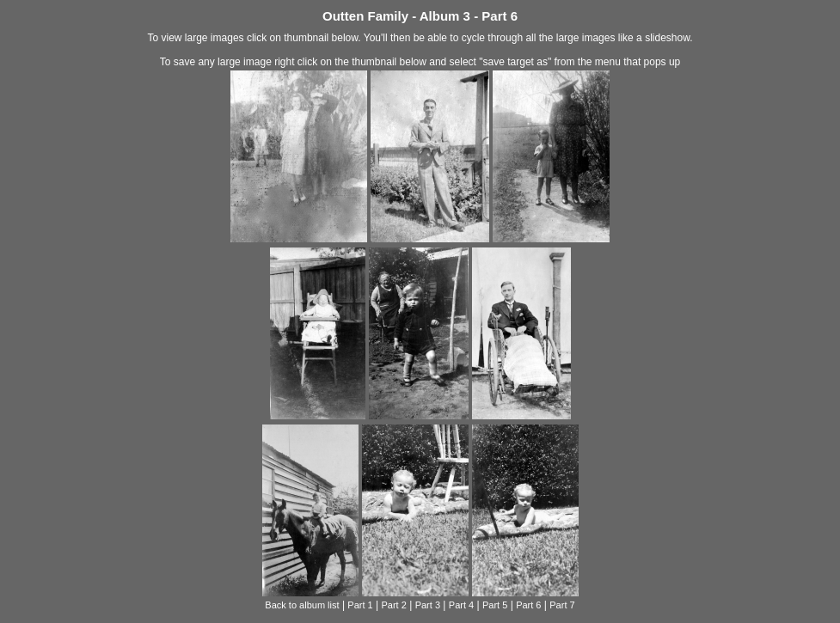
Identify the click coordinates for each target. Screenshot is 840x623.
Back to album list (302, 605)
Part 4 (461, 605)
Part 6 (528, 605)
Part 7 (562, 605)
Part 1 (360, 605)
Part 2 (394, 605)
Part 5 (495, 605)
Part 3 (428, 605)
